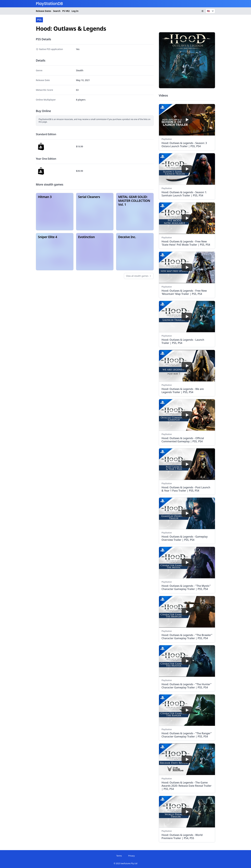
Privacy (131, 856)
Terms (119, 856)
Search (57, 11)
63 (77, 90)
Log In (75, 11)
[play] (187, 120)
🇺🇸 (211, 11)
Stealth (80, 70)
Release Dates (43, 11)
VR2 (66, 11)
